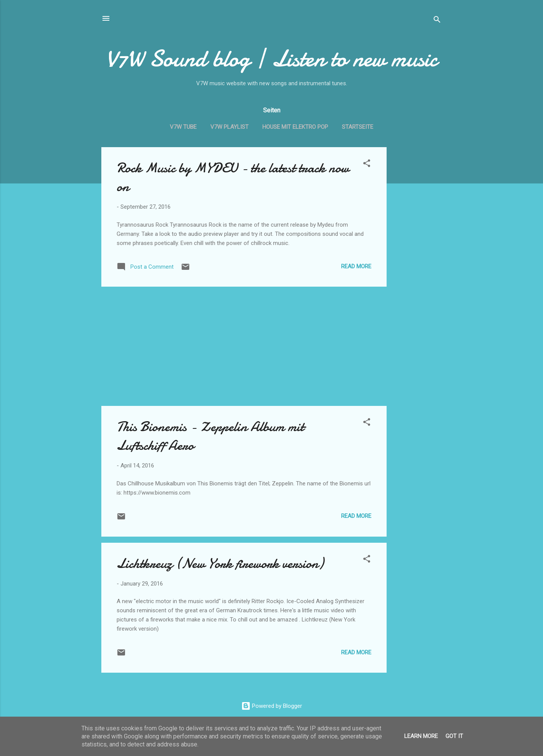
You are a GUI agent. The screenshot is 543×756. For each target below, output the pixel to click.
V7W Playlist (229, 127)
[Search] (437, 21)
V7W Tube (183, 127)
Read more (356, 266)
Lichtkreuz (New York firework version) (220, 564)
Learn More (421, 736)
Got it (454, 736)
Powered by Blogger (272, 706)
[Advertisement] (417, 262)
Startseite (358, 127)
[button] (367, 165)
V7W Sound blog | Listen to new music (272, 58)
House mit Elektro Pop (295, 127)
